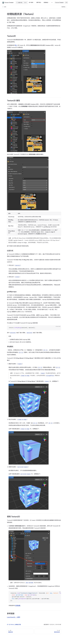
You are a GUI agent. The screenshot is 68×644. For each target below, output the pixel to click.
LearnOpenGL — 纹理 (13, 617)
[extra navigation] (52, 3)
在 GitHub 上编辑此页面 (14, 624)
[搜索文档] (22, 3)
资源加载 (18, 606)
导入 (16, 45)
